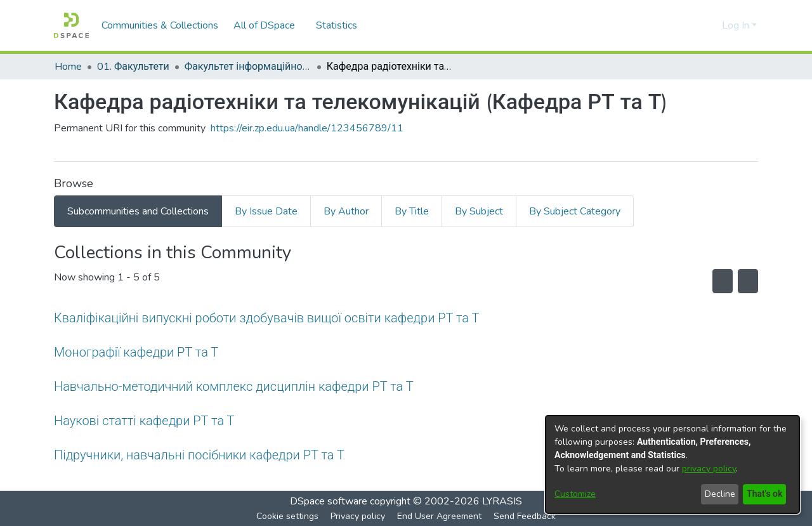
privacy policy (709, 469)
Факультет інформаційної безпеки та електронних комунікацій (249, 67)
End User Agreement (439, 516)
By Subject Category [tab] (575, 211)
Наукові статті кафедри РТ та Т (144, 420)
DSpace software (329, 501)
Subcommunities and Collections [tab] (138, 211)
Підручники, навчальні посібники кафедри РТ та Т (202, 455)
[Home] (71, 25)
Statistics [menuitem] (338, 25)
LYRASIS (502, 501)
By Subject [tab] (479, 211)
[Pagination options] (745, 281)
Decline (717, 494)
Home (68, 67)
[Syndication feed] (714, 281)
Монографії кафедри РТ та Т (138, 352)
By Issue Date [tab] (266, 211)
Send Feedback (525, 516)
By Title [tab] (412, 211)
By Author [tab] (346, 211)
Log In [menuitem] (736, 25)
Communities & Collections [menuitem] (160, 25)
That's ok (763, 494)
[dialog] (672, 464)
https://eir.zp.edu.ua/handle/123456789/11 (307, 128)
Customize (575, 494)
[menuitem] (268, 25)
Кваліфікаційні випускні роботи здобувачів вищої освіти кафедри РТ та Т (267, 318)
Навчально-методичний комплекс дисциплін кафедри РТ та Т (237, 386)
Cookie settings (287, 516)
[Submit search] (692, 25)
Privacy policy (358, 516)
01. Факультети (134, 67)
